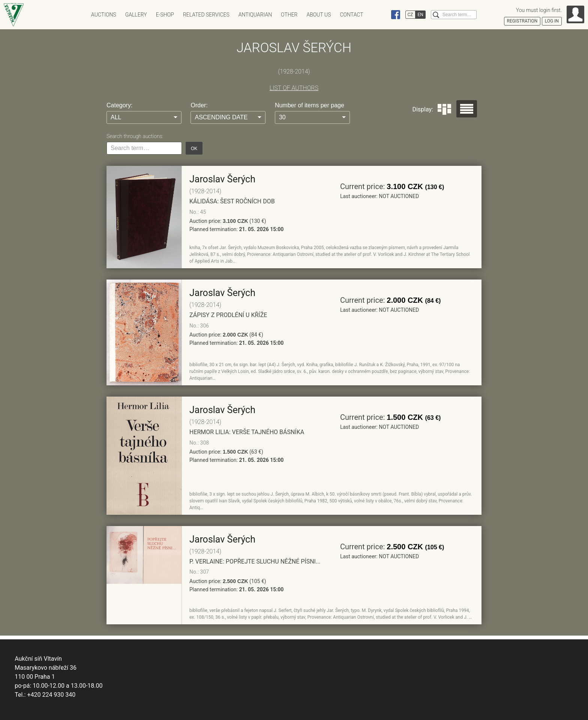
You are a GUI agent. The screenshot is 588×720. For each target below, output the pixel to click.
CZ (410, 15)
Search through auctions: (135, 136)
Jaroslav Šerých (222, 179)
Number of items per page (310, 105)
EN (421, 15)
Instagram (381, 15)
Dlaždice (444, 109)
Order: (199, 105)
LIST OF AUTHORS (294, 88)
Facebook (396, 15)
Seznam (467, 109)
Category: (119, 105)
